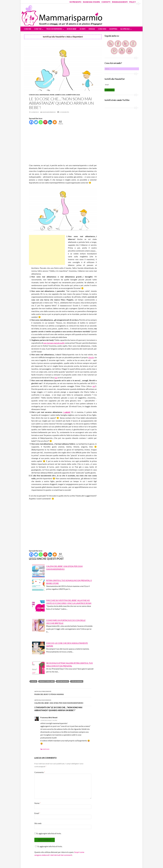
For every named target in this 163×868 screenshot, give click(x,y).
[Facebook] (31, 122)
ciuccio (91, 357)
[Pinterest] (45, 122)
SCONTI (83, 29)
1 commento (64, 112)
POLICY (132, 2)
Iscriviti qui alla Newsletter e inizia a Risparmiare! (63, 37)
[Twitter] (36, 122)
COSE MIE (28, 29)
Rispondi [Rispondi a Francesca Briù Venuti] (46, 749)
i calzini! (67, 412)
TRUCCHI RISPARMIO (54, 29)
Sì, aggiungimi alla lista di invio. (48, 833)
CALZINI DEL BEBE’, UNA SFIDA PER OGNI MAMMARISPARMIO (63, 701)
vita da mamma (77, 681)
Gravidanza (44, 95)
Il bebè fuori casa (73, 95)
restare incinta (63, 681)
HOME (52, 95)
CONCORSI (102, 29)
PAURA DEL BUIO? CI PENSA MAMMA (63, 693)
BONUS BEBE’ (72, 29)
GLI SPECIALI (125, 29)
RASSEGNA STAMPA (91, 2)
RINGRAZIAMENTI (120, 2)
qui (56, 377)
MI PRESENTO (75, 2)
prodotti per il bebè (47, 681)
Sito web (38, 823)
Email (37, 813)
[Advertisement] (63, 145)
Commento (40, 772)
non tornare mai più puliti (54, 343)
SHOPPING (113, 29)
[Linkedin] (50, 122)
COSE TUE (38, 29)
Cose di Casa (34, 95)
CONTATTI (106, 2)
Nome (37, 803)
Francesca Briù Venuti (49, 717)
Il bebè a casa (60, 95)
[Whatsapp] (41, 122)
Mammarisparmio (49, 112)
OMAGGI (92, 29)
